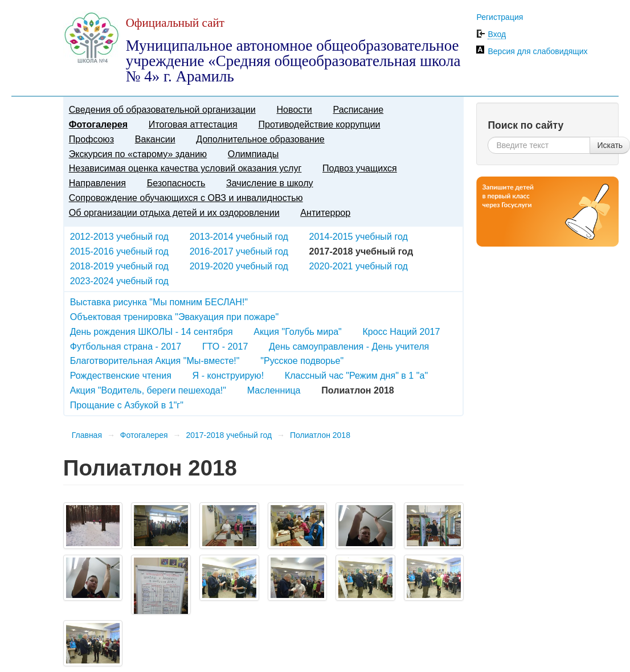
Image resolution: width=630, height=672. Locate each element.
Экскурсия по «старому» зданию (138, 154)
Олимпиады (253, 154)
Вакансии (155, 139)
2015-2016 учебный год (119, 251)
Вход (497, 34)
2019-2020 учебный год (239, 266)
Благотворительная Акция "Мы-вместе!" (155, 360)
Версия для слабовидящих (537, 51)
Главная (87, 435)
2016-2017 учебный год (239, 251)
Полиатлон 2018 (320, 435)
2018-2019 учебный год (119, 266)
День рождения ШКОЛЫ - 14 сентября (152, 331)
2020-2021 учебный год (359, 266)
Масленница (274, 390)
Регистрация (500, 17)
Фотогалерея (98, 124)
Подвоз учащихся (360, 168)
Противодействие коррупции (319, 124)
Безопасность (176, 183)
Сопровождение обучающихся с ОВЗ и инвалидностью (186, 198)
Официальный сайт (175, 23)
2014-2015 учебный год (359, 236)
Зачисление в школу (270, 183)
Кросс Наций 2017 (401, 331)
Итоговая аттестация (193, 124)
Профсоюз (91, 139)
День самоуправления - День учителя (349, 346)
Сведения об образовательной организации (162, 109)
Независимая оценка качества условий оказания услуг (185, 168)
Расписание (358, 109)
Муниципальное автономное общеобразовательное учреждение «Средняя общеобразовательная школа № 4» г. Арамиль (293, 61)
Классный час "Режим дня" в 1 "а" (356, 375)
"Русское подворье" (302, 360)
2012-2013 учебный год (119, 236)
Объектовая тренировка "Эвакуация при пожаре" (174, 317)
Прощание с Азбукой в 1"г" (127, 405)
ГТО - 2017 (225, 346)
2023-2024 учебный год (119, 281)
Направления (97, 183)
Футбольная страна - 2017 (126, 346)
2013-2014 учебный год (239, 236)
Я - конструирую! (228, 375)
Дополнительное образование (260, 139)
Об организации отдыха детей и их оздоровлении (174, 212)
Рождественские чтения (121, 375)
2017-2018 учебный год (229, 435)
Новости (294, 109)
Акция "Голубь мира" (297, 331)
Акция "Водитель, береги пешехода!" (148, 390)
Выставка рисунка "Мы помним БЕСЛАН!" (159, 302)
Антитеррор (325, 212)
